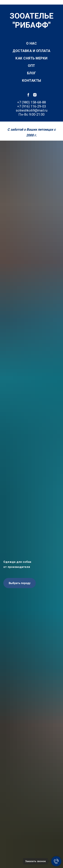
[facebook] (28, 95)
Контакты (32, 81)
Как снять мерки (32, 58)
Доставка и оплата (32, 51)
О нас (32, 43)
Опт (32, 66)
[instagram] (35, 95)
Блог (32, 73)
